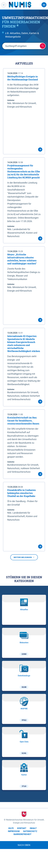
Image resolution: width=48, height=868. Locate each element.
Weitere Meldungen (24, 557)
